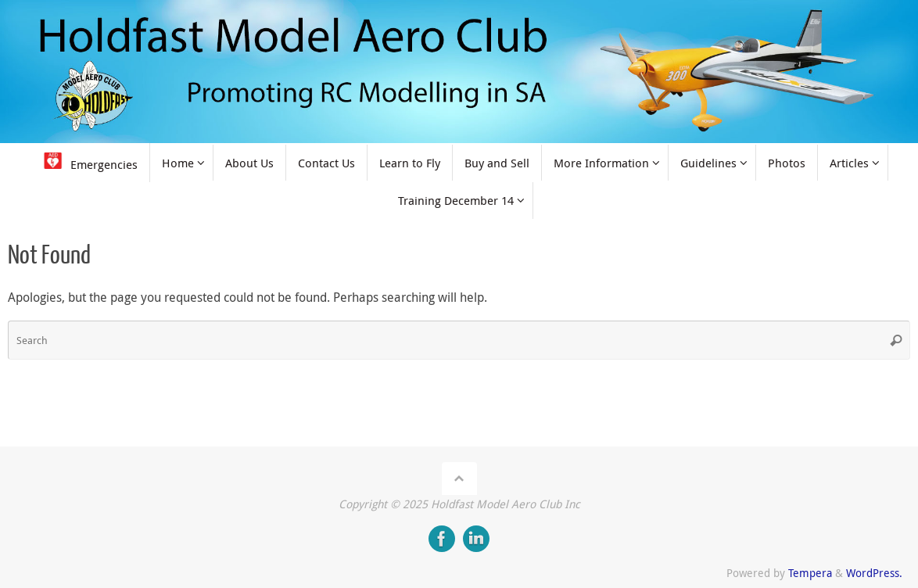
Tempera (810, 573)
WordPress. (874, 573)
